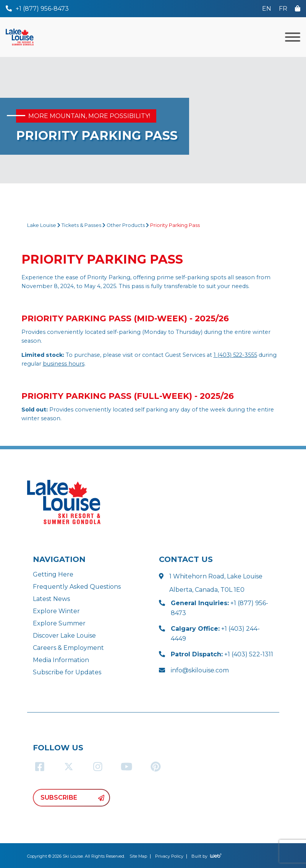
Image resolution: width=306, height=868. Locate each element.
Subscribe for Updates (67, 672)
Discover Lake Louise (64, 636)
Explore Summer (59, 623)
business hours (64, 364)
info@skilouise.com (200, 670)
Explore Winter (56, 611)
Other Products (126, 225)
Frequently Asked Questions (77, 587)
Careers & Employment (68, 648)
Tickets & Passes (81, 225)
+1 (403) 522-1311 (222, 654)
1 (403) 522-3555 (235, 355)
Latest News (51, 599)
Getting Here (53, 574)
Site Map (138, 856)
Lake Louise (42, 225)
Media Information (61, 660)
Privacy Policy (169, 856)
